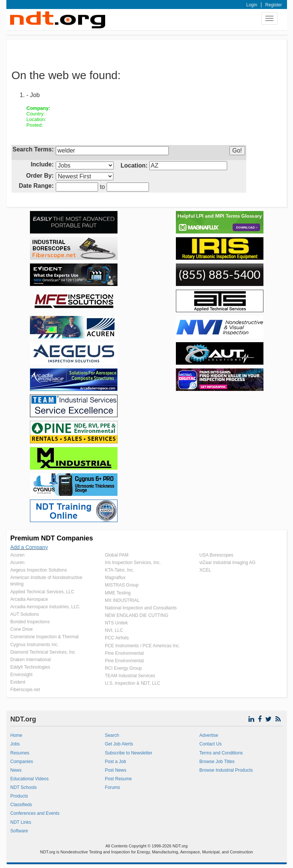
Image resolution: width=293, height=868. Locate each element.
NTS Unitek (116, 623)
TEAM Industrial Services (130, 676)
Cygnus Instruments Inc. (35, 645)
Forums (112, 787)
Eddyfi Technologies (30, 667)
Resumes (20, 753)
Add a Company (29, 547)
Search (112, 735)
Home (16, 735)
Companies (22, 762)
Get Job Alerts (119, 744)
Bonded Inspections (30, 622)
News (16, 770)
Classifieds (21, 805)
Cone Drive (22, 629)
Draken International (31, 660)
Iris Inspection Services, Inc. (133, 563)
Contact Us (210, 744)
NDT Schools (24, 787)
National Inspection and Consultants (141, 608)
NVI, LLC (114, 630)
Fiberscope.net (25, 690)
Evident (18, 682)
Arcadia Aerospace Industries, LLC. (46, 607)
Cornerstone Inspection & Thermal (45, 637)
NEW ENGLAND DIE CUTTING (136, 615)
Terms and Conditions (221, 753)
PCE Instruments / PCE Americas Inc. (142, 646)
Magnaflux (115, 578)
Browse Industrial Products (226, 770)
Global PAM (117, 555)
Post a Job (115, 762)
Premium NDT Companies (52, 538)
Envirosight (22, 675)
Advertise (209, 735)
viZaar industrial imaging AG (228, 563)
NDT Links (21, 822)
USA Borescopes (216, 555)
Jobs (15, 744)
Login (252, 5)
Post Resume (118, 779)
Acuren (18, 555)
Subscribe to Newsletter (129, 753)
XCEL (205, 570)
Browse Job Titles (217, 762)
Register (274, 5)
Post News (115, 770)
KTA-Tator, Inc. (119, 570)
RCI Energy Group (123, 668)
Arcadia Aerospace (29, 599)
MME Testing (118, 593)
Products (19, 796)
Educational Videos (30, 779)
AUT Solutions (25, 614)
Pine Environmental (124, 653)
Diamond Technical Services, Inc (43, 652)
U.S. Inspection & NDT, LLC (132, 683)
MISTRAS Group (122, 585)
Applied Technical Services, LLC (42, 592)
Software (19, 831)
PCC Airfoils (117, 638)
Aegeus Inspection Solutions (39, 570)
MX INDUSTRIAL (122, 600)
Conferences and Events (35, 813)
